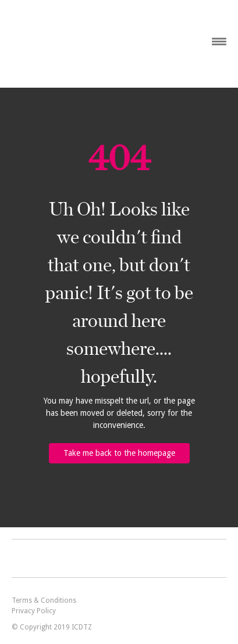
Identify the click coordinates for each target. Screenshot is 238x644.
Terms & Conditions (44, 600)
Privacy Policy (34, 611)
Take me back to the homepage (119, 453)
